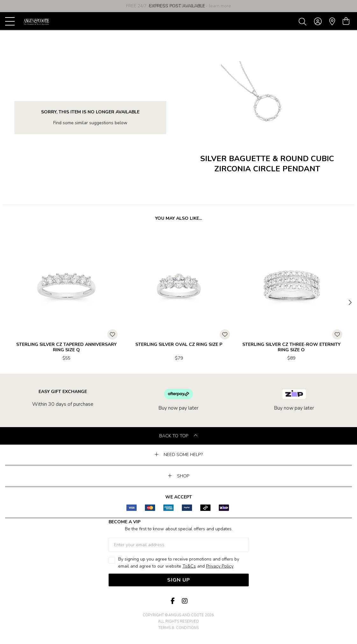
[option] (178, 6)
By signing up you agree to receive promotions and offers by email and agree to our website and (179, 563)
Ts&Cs (189, 566)
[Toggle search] (304, 21)
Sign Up (179, 580)
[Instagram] (184, 601)
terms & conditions (178, 628)
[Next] (349, 303)
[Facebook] (173, 601)
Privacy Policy (220, 566)
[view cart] (346, 21)
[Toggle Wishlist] (112, 334)
